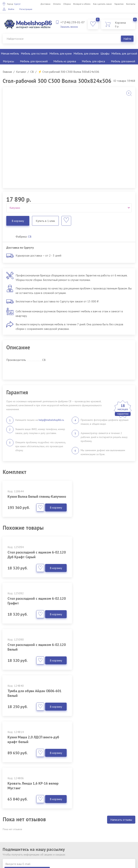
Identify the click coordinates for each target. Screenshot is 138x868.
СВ (30, 236)
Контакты (131, 4)
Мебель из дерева (65, 61)
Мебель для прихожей (34, 61)
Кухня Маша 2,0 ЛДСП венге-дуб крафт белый (32, 652)
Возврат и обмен (82, 4)
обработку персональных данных (20, 858)
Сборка (67, 4)
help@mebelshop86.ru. (51, 420)
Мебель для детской (124, 53)
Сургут (14, 4)
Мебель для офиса (93, 61)
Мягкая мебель (10, 53)
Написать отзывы (121, 686)
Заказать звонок (69, 27)
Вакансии (57, 827)
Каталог (56, 811)
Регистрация (26, 9)
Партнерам (58, 833)
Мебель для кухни (61, 53)
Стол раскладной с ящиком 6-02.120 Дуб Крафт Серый (32, 559)
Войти (11, 9)
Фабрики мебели (61, 817)
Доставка (45, 4)
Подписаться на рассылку (115, 730)
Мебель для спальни (86, 53)
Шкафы (105, 53)
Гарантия (119, 4)
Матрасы (8, 61)
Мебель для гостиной (34, 53)
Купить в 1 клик (45, 221)
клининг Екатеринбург (80, 849)
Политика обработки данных (69, 822)
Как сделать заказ (102, 4)
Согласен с (33, 735)
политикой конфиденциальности (41, 735)
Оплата (57, 4)
